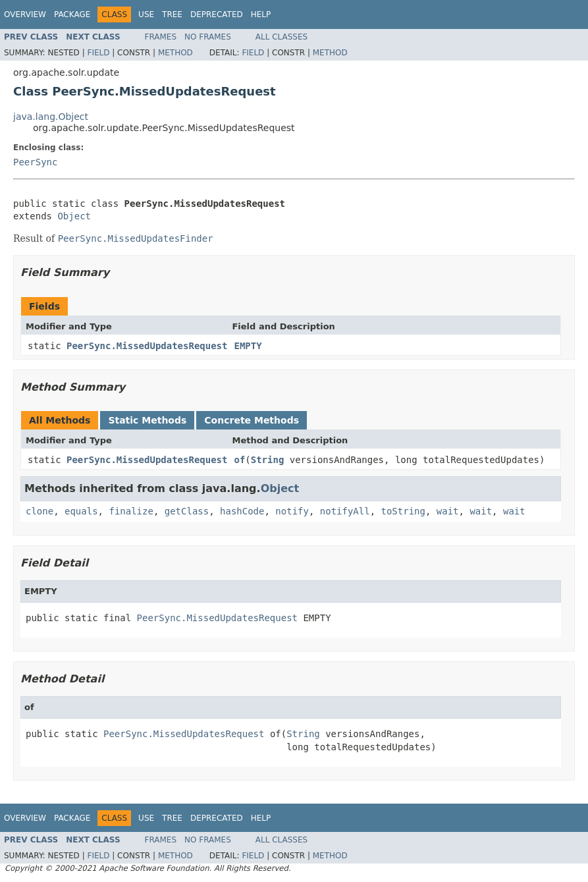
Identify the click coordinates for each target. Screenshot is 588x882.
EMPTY (248, 346)
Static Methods (147, 420)
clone (40, 511)
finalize (131, 511)
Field (98, 53)
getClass (187, 511)
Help (261, 14)
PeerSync (35, 162)
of (239, 460)
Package (72, 14)
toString (403, 511)
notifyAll (345, 511)
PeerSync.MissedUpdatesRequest (147, 346)
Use (146, 14)
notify (292, 511)
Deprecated (217, 14)
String (268, 460)
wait (448, 511)
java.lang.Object (51, 117)
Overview (25, 14)
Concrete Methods (252, 420)
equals (81, 511)
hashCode (242, 511)
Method (175, 53)
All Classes (281, 37)
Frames (161, 37)
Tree (172, 14)
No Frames (208, 37)
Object (74, 216)
